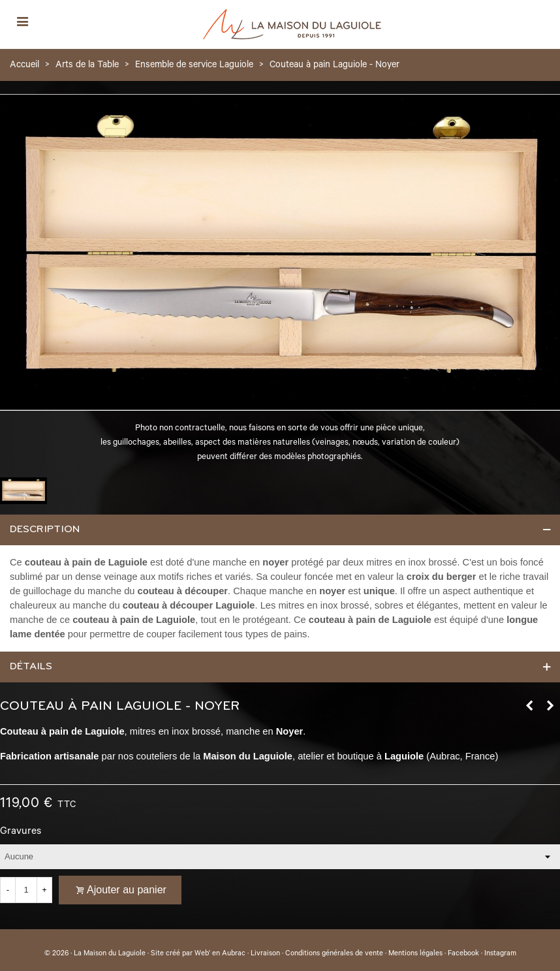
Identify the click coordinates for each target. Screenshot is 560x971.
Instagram (500, 954)
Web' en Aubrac (220, 954)
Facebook (463, 954)
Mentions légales (415, 954)
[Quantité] (26, 890)
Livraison (265, 954)
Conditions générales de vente (334, 954)
